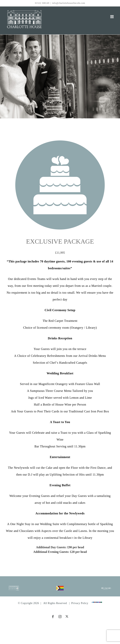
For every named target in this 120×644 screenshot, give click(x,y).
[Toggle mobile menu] (112, 17)
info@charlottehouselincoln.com (69, 3)
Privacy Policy (80, 603)
